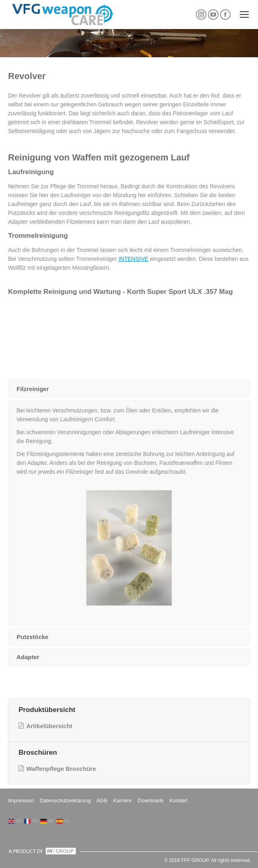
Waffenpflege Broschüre (57, 769)
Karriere (123, 800)
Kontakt (178, 800)
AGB (102, 800)
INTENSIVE (133, 259)
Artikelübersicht (45, 726)
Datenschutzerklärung (65, 800)
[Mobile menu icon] (244, 15)
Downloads (151, 800)
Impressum (21, 800)
